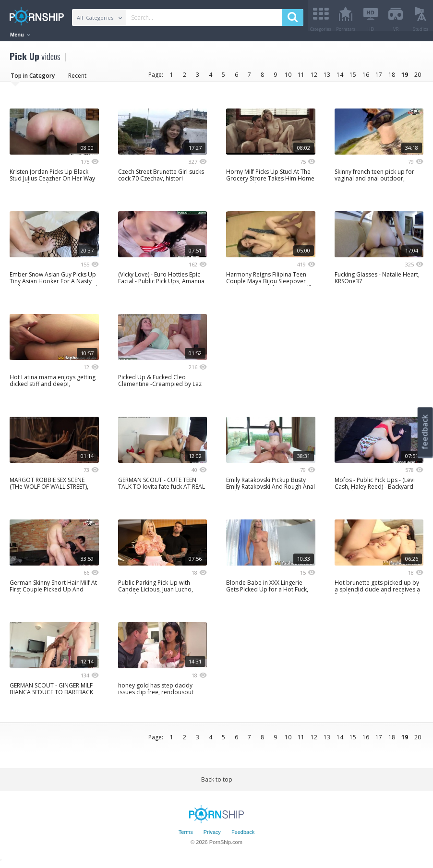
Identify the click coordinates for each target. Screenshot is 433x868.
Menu (20, 35)
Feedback (243, 836)
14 (340, 78)
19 (405, 78)
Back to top (217, 783)
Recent (77, 79)
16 (366, 78)
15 (353, 78)
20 (418, 78)
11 (301, 78)
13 (327, 78)
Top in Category (33, 79)
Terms (186, 836)
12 (314, 78)
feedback (425, 432)
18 (392, 78)
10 (288, 78)
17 (379, 78)
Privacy (212, 836)
